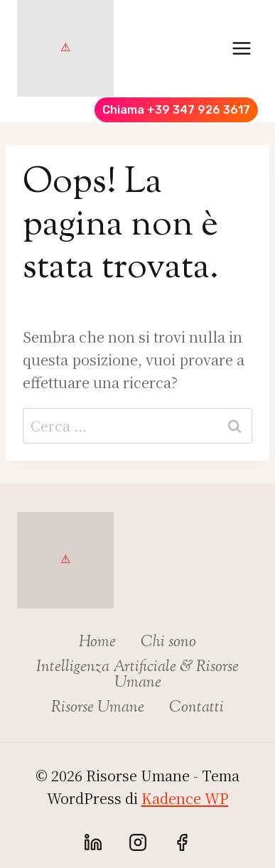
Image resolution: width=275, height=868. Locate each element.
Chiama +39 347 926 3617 (176, 110)
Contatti (196, 708)
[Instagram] (138, 842)
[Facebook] (182, 842)
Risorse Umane (98, 708)
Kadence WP (185, 798)
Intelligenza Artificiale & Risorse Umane (137, 675)
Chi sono (168, 643)
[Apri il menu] (241, 48)
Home (97, 643)
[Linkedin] (93, 842)
